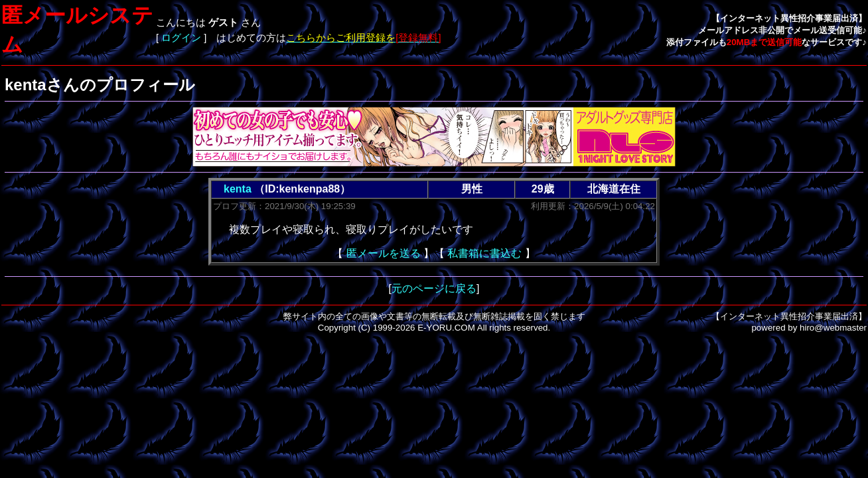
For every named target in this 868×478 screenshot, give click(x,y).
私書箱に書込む (484, 253)
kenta (238, 189)
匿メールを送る (384, 253)
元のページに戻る (434, 288)
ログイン (181, 38)
